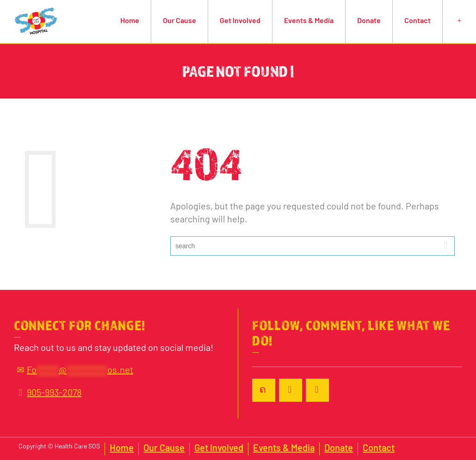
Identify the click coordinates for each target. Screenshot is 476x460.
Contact (417, 21)
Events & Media (309, 21)
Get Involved (240, 21)
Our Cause (179, 21)
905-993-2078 (48, 393)
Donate (369, 21)
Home (130, 21)
